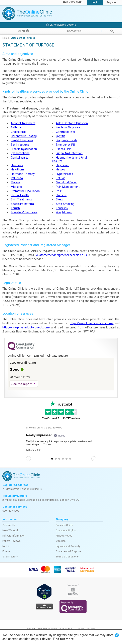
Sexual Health (20, 195)
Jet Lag (61, 178)
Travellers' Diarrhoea (24, 212)
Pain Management (68, 187)
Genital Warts (20, 158)
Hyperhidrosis (65, 174)
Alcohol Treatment (23, 123)
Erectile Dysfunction (24, 149)
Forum (6, 551)
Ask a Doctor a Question (72, 123)
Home (6, 38)
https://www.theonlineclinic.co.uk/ (92, 323)
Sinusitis (61, 195)
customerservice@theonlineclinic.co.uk (62, 255)
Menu (23, 31)
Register (111, 2)
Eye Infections (20, 153)
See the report (22, 384)
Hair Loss (17, 165)
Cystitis (60, 136)
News (6, 546)
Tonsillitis (62, 208)
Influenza (17, 178)
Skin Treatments (21, 200)
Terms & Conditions (67, 557)
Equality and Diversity (68, 546)
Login (95, 2)
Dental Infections (22, 140)
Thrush (15, 208)
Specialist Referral (23, 204)
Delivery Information (14, 536)
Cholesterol (18, 132)
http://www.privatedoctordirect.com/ (26, 328)
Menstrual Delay (66, 182)
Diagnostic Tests (67, 140)
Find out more (63, 639)
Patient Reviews (11, 541)
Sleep (59, 200)
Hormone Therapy (23, 174)
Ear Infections (20, 145)
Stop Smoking (65, 204)
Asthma (16, 127)
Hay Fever (62, 165)
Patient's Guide (64, 525)
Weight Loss (64, 212)
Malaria (16, 182)
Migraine (16, 187)
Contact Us (74, 31)
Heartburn (17, 170)
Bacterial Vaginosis (68, 127)
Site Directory (10, 557)
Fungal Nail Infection (69, 153)
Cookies (61, 541)
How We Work (11, 530)
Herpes (60, 170)
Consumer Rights (66, 530)
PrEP (59, 191)
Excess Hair (63, 149)
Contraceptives (66, 132)
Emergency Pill (65, 145)
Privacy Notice (64, 536)
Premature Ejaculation (25, 191)
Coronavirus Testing (24, 136)
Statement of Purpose (69, 551)
